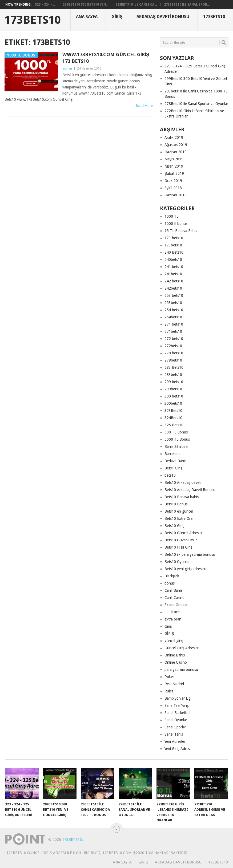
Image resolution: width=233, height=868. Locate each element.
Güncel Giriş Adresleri (182, 648)
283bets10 (173, 375)
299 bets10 (174, 382)
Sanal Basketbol (177, 713)
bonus (170, 583)
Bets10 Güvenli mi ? (181, 540)
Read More (144, 106)
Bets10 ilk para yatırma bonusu (190, 554)
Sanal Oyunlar (176, 720)
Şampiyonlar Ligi (178, 698)
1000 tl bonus (176, 224)
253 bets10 (174, 295)
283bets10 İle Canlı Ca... (136, 5)
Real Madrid (174, 684)
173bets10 (173, 245)
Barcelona (172, 454)
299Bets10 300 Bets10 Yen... (85, 5)
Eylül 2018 (173, 188)
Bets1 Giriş (173, 468)
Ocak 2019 (173, 181)
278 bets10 (174, 353)
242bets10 (173, 288)
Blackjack (172, 576)
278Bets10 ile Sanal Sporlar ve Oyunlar (196, 104)
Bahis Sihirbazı (176, 447)
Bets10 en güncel (179, 511)
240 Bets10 (174, 252)
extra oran (173, 619)
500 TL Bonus (176, 432)
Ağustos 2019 (176, 145)
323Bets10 (173, 411)
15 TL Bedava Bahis (181, 231)
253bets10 (173, 303)
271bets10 (173, 331)
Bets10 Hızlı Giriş (178, 547)
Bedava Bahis (175, 461)
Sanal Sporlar (175, 727)
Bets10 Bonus (176, 504)
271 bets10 (174, 324)
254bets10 (173, 317)
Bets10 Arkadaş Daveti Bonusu (190, 490)
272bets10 (173, 346)
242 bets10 (174, 281)
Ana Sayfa (87, 17)
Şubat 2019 (174, 173)
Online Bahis (175, 655)
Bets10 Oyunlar (177, 562)
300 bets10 (174, 396)
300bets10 (173, 403)
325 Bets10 (174, 425)
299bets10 (173, 389)
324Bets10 (173, 418)
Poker (169, 677)
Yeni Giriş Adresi (178, 749)
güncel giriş (174, 641)
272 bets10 (174, 339)
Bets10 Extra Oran (180, 518)
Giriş (117, 17)
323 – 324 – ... (45, 5)
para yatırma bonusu (181, 670)
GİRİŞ (169, 634)
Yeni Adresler (175, 741)
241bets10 (173, 274)
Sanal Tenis (174, 734)
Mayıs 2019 (174, 159)
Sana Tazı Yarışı (177, 705)
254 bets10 (174, 310)
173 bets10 (174, 238)
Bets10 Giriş (174, 526)
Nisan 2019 (174, 166)
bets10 (170, 475)
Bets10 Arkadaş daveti (183, 482)
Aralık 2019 (174, 137)
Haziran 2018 (176, 195)
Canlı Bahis (173, 590)
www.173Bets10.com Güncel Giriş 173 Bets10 (106, 58)
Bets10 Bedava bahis (182, 497)
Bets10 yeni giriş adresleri (185, 569)
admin (67, 68)
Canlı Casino (174, 598)
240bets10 (173, 259)
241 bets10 (174, 267)
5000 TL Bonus (177, 439)
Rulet (169, 691)
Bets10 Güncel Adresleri (184, 533)
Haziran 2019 (176, 152)
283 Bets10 (174, 367)
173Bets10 (33, 20)
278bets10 (173, 360)
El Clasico (172, 612)
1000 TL (171, 216)
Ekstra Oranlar (176, 605)
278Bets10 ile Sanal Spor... (187, 5)
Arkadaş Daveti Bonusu (163, 17)
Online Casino (176, 662)
